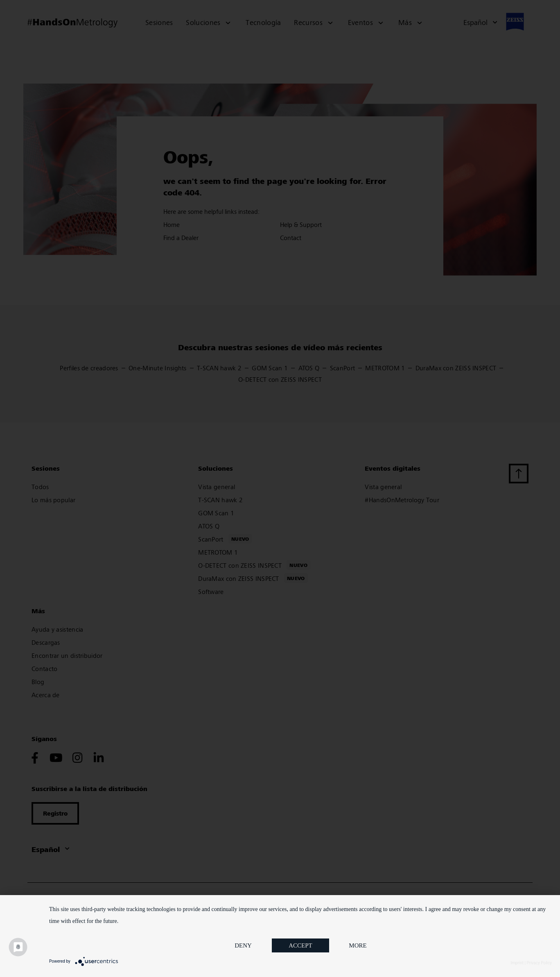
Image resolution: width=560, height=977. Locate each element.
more (358, 945)
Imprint (517, 963)
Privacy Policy (539, 963)
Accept (300, 945)
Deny (243, 945)
